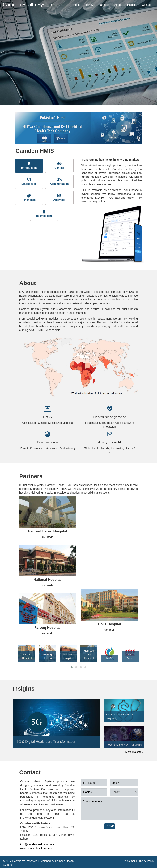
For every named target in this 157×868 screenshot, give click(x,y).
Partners (104, 5)
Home (77, 5)
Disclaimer (129, 861)
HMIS (89, 5)
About (118, 5)
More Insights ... (135, 752)
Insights (132, 5)
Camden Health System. (29, 5)
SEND (110, 826)
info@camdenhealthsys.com (37, 844)
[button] (72, 667)
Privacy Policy (146, 861)
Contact (147, 5)
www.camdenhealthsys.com (37, 848)
